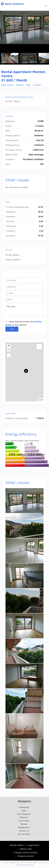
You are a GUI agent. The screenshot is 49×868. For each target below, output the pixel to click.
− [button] (9, 350)
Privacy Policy (42, 862)
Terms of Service (24, 865)
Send (12, 329)
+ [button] (9, 346)
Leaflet (41, 400)
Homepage (13, 4)
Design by (26, 856)
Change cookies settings (26, 852)
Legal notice (33, 845)
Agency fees (26, 849)
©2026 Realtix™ (17, 845)
